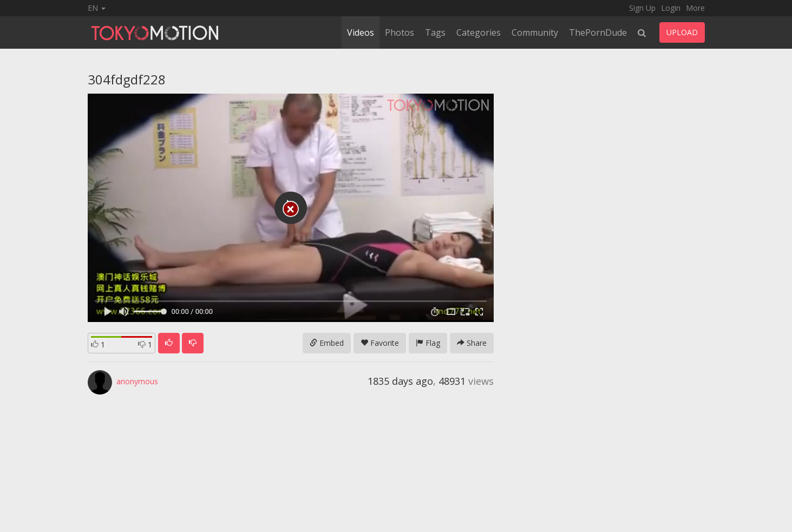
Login (671, 8)
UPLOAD (682, 32)
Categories (479, 32)
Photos (400, 32)
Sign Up (642, 8)
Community (535, 32)
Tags (435, 32)
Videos (361, 32)
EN (97, 8)
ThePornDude (598, 32)
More (695, 8)
